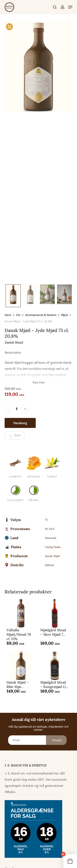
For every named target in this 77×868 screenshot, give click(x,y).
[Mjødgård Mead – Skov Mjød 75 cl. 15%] (55, 613)
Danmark (51, 538)
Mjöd (65, 315)
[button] (70, 7)
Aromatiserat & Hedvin (41, 315)
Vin (18, 315)
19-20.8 (50, 529)
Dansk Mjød (52, 556)
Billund (49, 565)
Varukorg (20, 423)
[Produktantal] (17, 409)
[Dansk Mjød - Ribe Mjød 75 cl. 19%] (21, 666)
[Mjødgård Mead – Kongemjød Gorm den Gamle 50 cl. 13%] (55, 666)
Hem (8, 315)
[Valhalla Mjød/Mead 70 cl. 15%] (21, 613)
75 (46, 520)
